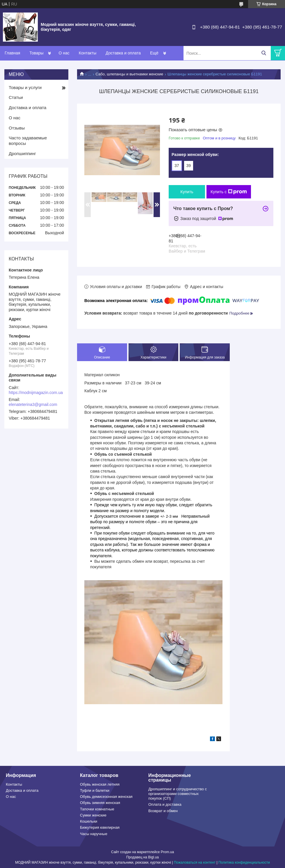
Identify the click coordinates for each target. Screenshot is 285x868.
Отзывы (17, 128)
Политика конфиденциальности (244, 862)
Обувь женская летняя (100, 784)
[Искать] (264, 53)
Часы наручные (94, 834)
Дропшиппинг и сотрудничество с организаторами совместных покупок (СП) (178, 794)
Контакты (88, 53)
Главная (12, 53)
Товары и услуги (25, 87)
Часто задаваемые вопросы (28, 141)
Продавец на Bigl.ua (142, 857)
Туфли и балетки (95, 790)
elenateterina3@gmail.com (33, 404)
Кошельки (89, 821)
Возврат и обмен (163, 811)
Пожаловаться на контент (195, 862)
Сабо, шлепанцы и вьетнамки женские (130, 74)
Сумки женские (93, 815)
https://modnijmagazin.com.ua (36, 393)
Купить (187, 192)
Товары (36, 53)
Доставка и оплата (123, 53)
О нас (64, 53)
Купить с (229, 192)
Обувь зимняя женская (100, 803)
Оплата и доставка (165, 804)
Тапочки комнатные (97, 809)
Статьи (16, 97)
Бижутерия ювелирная (100, 827)
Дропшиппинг (22, 153)
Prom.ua (167, 852)
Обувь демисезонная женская (106, 797)
